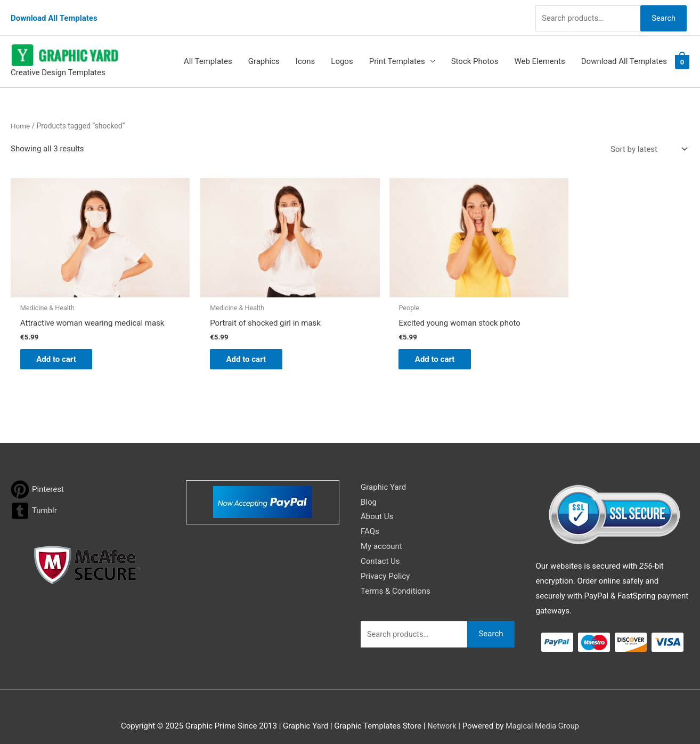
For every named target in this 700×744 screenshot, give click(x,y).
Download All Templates (54, 13)
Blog (369, 491)
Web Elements (539, 53)
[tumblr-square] (34, 500)
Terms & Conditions (396, 580)
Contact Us (380, 551)
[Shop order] (647, 140)
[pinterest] (37, 478)
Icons (306, 53)
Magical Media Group (543, 715)
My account (381, 536)
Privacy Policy (385, 565)
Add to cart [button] (62, 347)
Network (441, 715)
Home (21, 117)
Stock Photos (475, 53)
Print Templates (397, 53)
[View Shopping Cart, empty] (682, 53)
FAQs (370, 521)
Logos (342, 53)
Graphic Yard (383, 476)
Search (662, 13)
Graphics (264, 53)
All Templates (208, 53)
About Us (377, 506)
